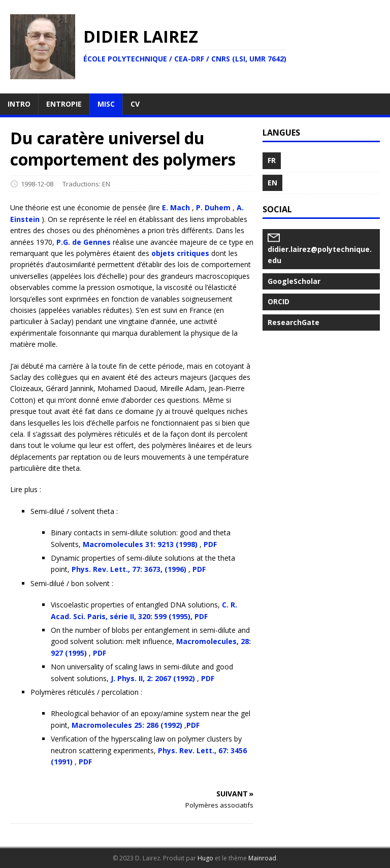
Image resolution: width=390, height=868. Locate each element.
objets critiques (180, 253)
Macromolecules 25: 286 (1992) (127, 725)
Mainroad (262, 858)
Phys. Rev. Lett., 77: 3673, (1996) (129, 569)
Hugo (205, 858)
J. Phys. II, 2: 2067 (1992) (153, 678)
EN (106, 184)
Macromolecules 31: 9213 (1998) (140, 544)
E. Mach (176, 207)
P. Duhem (213, 207)
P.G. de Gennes (84, 242)
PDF (210, 544)
